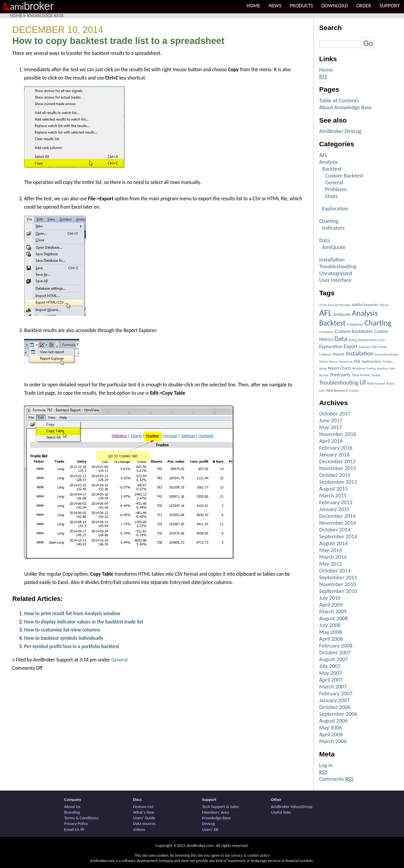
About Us (72, 807)
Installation (332, 260)
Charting (329, 221)
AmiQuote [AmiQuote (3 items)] (342, 314)
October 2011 (335, 571)
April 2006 (331, 734)
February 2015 (336, 502)
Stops (331, 196)
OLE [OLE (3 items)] (357, 361)
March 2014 (333, 557)
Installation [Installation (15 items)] (360, 353)
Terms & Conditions (82, 818)
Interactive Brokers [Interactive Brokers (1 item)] (387, 354)
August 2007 (334, 659)
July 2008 (330, 625)
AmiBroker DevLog (340, 131)
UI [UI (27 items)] (363, 382)
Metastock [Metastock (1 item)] (346, 362)
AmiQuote (334, 247)
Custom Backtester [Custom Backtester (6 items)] (354, 331)
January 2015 (334, 509)
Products (302, 6)
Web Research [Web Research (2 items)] (337, 390)
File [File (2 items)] (375, 347)
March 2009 (333, 611)
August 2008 (334, 618)
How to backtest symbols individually (64, 638)
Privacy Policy (76, 823)
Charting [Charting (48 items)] (378, 323)
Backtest (332, 169)
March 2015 (333, 495)
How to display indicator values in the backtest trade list (83, 622)
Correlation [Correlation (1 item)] (326, 332)
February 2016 (336, 448)
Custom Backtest (344, 176)
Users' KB (210, 829)
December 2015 (337, 461)
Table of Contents (339, 100)
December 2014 (337, 516)
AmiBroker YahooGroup (292, 807)
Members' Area (216, 812)
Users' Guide (144, 818)
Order (364, 6)
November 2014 (338, 523)
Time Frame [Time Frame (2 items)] (361, 375)
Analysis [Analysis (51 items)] (365, 313)
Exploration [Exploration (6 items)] (331, 346)
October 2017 (335, 414)
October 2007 (335, 652)
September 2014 (338, 536)
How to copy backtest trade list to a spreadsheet (118, 41)
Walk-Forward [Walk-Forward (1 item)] (376, 384)
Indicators (333, 228)
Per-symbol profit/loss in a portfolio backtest (72, 646)
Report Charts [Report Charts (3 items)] (340, 368)
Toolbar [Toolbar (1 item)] (376, 375)
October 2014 (335, 530)
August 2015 (334, 489)
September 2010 (338, 591)
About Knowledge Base (346, 107)
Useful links (281, 812)
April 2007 (331, 680)
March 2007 (333, 687)
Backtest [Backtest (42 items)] (332, 323)
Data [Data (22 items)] (341, 339)
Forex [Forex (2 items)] (383, 347)
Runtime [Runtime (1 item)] (383, 368)
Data (325, 240)
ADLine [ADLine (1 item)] (384, 305)
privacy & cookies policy (250, 855)
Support (389, 6)
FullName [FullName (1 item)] (325, 354)
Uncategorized (336, 273)
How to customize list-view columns (62, 630)
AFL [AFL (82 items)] (326, 313)
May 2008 (331, 632)
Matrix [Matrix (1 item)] (323, 362)
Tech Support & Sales (221, 807)
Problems (336, 189)
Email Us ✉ (74, 829)
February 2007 (336, 693)
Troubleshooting (338, 266)
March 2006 (333, 741)
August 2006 (334, 721)
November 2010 (338, 584)
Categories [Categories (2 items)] (355, 324)
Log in (326, 765)
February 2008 (336, 646)
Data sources (144, 823)
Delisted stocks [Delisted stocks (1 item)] (368, 340)
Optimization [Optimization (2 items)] (372, 361)
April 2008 (331, 639)
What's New (144, 812)
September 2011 (338, 577)
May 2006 (331, 727)
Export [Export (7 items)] (351, 346)
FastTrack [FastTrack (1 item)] (365, 347)
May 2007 (331, 673)
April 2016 (331, 441)
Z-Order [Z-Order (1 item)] (354, 391)
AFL (323, 155)
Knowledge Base (45, 16)
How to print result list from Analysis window (72, 613)
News (275, 6)
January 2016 (334, 454)
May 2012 (331, 564)
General (120, 660)
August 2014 (334, 543)
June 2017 (331, 420)
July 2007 (330, 666)
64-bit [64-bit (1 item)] (323, 305)
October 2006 (335, 707)
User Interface (335, 280)
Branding (72, 812)
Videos (139, 829)
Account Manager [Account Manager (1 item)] (340, 305)
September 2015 (338, 482)
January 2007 (334, 700)
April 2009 (331, 605)
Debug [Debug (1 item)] (353, 340)
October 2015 (335, 475)
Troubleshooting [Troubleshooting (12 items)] (339, 383)
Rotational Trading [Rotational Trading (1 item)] (364, 368)
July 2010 (330, 598)
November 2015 (338, 468)
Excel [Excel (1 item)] (381, 340)
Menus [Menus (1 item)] (333, 362)
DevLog (209, 823)
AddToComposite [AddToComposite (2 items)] (365, 305)
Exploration (335, 208)
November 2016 (338, 434)
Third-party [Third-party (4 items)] (340, 375)
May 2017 (331, 427)
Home (253, 6)
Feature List (143, 807)
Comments (336, 779)
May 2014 (331, 550)
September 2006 (338, 714)
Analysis (328, 162)
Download (334, 6)
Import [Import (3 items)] (338, 354)
